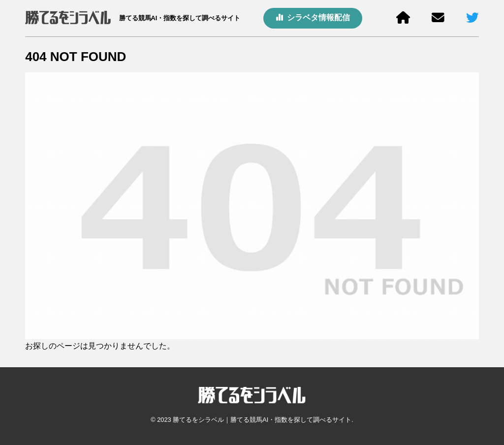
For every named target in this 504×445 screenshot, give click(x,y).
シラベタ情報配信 (313, 17)
